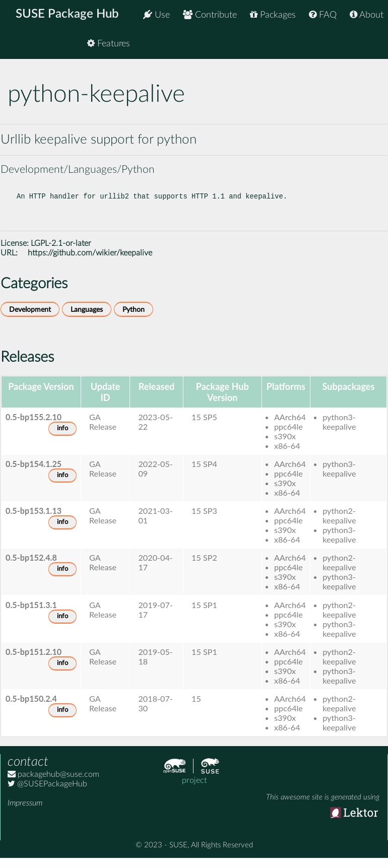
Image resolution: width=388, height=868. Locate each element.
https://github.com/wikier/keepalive (90, 261)
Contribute (210, 15)
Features (362, 45)
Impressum (25, 811)
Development (30, 318)
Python (134, 318)
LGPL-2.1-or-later (61, 251)
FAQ (323, 15)
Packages (273, 15)
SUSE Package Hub (68, 15)
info (62, 437)
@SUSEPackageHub (47, 792)
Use (156, 15)
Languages (87, 318)
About (367, 15)
